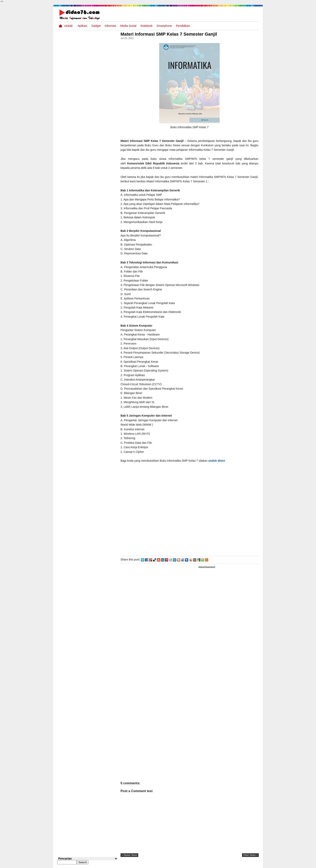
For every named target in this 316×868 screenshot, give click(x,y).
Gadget (96, 26)
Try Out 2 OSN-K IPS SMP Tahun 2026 (95, 189)
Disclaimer (252, 865)
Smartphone (164, 26)
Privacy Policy (234, 865)
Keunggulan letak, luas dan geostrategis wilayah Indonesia (95, 283)
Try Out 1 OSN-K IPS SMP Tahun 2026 (95, 220)
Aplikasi (82, 26)
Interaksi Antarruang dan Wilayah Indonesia (94, 205)
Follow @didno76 (68, 301)
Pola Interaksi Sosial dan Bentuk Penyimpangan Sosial (94, 237)
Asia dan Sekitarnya (90, 172)
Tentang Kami (216, 865)
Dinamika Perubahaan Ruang (92, 266)
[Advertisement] (190, 513)
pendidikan (183, 26)
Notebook (147, 26)
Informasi (110, 26)
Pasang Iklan (197, 865)
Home (69, 26)
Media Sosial (128, 26)
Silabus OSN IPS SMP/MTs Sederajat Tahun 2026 (95, 253)
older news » (250, 855)
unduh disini (218, 461)
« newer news (131, 855)
